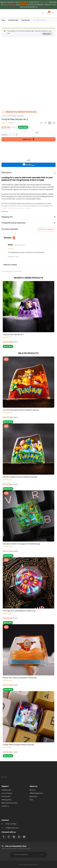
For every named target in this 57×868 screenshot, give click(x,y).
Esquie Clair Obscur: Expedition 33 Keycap (20, 677)
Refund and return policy (9, 802)
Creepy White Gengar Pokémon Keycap (18, 744)
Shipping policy (6, 799)
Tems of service (7, 793)
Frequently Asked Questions (13, 222)
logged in (11, 271)
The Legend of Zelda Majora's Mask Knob (19, 610)
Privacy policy (6, 796)
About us (33, 789)
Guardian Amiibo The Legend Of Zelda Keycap (21, 543)
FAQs (31, 799)
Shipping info (7, 216)
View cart (47, 34)
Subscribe (41, 854)
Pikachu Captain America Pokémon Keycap (20, 476)
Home (3, 20)
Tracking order (6, 789)
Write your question (46, 229)
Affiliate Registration (36, 793)
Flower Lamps (44, 2)
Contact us (5, 806)
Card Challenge (9, 5)
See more (5, 211)
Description (6, 172)
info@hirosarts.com (12, 827)
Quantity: (5, 134)
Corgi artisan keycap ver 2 (13, 334)
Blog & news (34, 796)
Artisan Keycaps (13, 20)
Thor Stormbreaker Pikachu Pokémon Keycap (21, 409)
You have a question (10, 228)
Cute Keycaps (25, 20)
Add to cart (27, 139)
